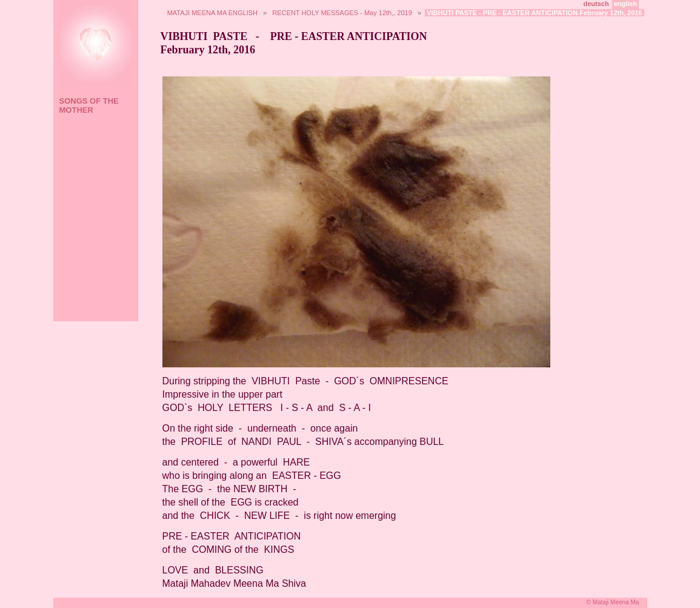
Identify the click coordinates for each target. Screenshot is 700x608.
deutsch (596, 4)
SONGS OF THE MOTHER (89, 105)
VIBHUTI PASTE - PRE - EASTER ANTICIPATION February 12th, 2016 (534, 13)
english (626, 4)
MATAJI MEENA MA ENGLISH (212, 13)
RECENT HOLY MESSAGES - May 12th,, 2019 (342, 13)
